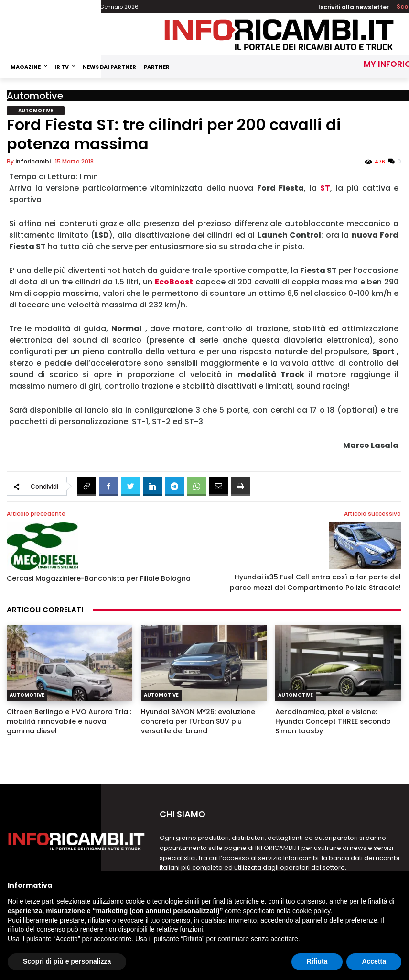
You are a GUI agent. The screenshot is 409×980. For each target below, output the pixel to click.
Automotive (35, 96)
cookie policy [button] (311, 911)
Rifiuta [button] (317, 961)
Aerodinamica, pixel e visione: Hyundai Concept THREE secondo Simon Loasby (333, 721)
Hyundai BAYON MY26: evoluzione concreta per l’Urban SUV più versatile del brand (198, 721)
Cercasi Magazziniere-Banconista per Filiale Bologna (99, 578)
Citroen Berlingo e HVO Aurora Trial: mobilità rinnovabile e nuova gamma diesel (69, 721)
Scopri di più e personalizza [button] (67, 961)
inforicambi (33, 161)
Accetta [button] (374, 961)
